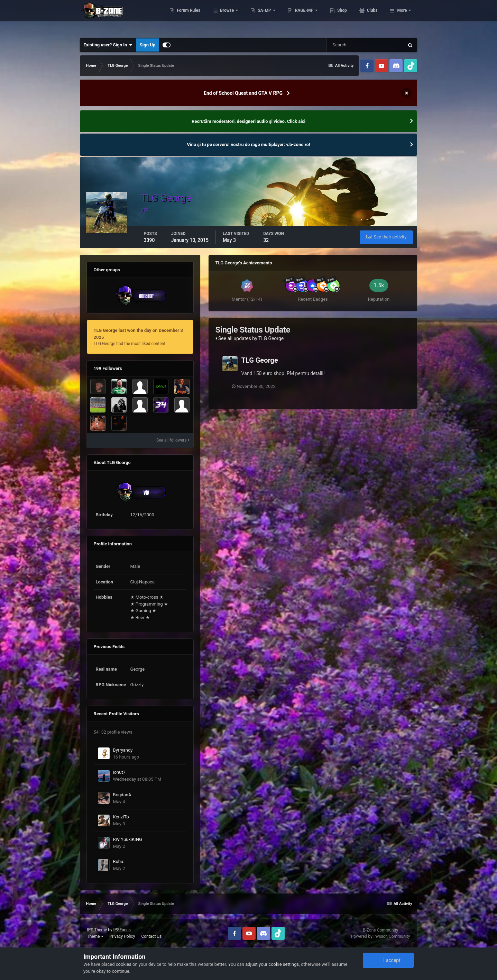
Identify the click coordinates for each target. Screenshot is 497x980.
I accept (388, 960)
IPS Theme (97, 930)
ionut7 (119, 772)
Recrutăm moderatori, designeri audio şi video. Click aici (248, 121)
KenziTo (121, 817)
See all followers (173, 440)
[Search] (365, 45)
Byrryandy (123, 750)
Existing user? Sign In (108, 45)
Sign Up (148, 45)
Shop (372, 17)
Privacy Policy (122, 936)
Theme (95, 936)
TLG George (260, 360)
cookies (124, 964)
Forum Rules (219, 17)
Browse (258, 17)
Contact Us (151, 936)
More (402, 17)
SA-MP (295, 17)
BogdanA (122, 795)
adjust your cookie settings (272, 964)
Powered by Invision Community (381, 936)
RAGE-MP (335, 17)
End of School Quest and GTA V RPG (243, 93)
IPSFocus (122, 930)
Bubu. (119, 861)
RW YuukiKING (128, 839)
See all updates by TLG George (250, 338)
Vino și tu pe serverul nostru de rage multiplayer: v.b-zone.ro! (249, 144)
